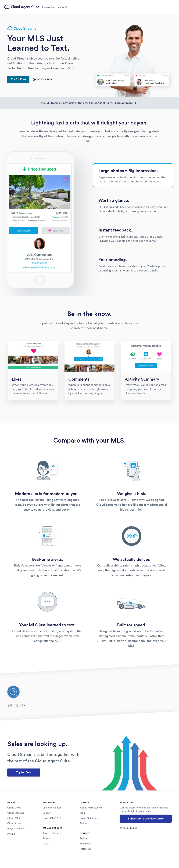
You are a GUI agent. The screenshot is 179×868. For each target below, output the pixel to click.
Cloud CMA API (52, 818)
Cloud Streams (16, 813)
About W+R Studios (91, 808)
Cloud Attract (15, 823)
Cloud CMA (14, 808)
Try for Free (18, 79)
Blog (82, 813)
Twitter (84, 838)
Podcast (84, 823)
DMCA (46, 844)
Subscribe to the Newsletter (146, 819)
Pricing (11, 834)
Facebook (85, 844)
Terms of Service (52, 833)
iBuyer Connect (16, 829)
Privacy (47, 838)
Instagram (85, 849)
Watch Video (42, 79)
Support (47, 813)
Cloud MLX (14, 818)
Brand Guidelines (89, 818)
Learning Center (52, 808)
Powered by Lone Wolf (54, 7)
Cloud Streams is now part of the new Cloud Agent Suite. (89, 103)
